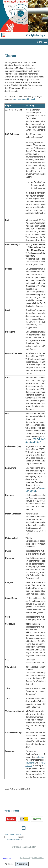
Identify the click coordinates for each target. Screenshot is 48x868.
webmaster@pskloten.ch (24, 99)
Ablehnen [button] (9, 864)
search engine (11, 840)
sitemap (12, 835)
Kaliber (41, 757)
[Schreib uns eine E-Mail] (24, 828)
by (18, 840)
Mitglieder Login (35, 35)
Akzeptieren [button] (22, 864)
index (7, 835)
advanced (18, 835)
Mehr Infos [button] (7, 858)
